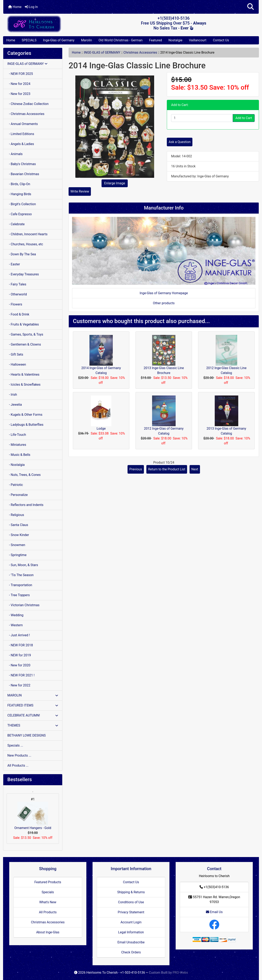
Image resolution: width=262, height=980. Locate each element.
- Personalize (18, 495)
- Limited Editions (21, 134)
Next (195, 469)
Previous (136, 469)
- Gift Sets (15, 354)
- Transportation (20, 585)
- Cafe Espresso (20, 214)
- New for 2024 (19, 84)
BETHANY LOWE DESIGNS (27, 735)
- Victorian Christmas (23, 605)
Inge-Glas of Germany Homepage (164, 293)
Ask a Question (180, 142)
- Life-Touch (17, 435)
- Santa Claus (18, 525)
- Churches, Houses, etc (25, 244)
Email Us (214, 912)
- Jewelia (15, 405)
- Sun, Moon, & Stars (23, 565)
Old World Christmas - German (120, 40)
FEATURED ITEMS (33, 705)
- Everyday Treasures (23, 274)
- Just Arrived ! (19, 635)
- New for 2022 (19, 685)
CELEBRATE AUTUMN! (33, 715)
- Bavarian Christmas (23, 174)
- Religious (16, 515)
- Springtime (17, 555)
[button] (251, 7)
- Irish (12, 395)
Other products (164, 303)
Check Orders (131, 952)
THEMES (33, 725)
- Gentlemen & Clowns (24, 344)
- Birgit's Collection (22, 204)
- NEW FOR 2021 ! (21, 675)
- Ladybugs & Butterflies (25, 425)
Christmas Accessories (140, 52)
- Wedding (15, 615)
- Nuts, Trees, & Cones (24, 475)
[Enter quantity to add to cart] (202, 118)
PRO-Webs (180, 973)
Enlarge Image (115, 183)
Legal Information (131, 932)
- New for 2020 (19, 665)
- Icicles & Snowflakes (24, 385)
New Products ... (19, 755)
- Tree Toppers (19, 595)
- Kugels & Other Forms (25, 415)
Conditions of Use (131, 902)
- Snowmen (16, 545)
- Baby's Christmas (22, 164)
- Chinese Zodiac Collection (28, 104)
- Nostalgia (16, 465)
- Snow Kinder (18, 535)
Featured (155, 40)
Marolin (87, 40)
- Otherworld (17, 294)
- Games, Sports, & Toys (25, 334)
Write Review (80, 191)
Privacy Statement (131, 912)
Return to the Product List (167, 469)
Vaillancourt (198, 40)
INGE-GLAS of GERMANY (102, 52)
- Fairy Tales (17, 284)
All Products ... (18, 765)
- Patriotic (15, 485)
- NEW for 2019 (19, 655)
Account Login (131, 922)
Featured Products (48, 882)
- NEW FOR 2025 (20, 74)
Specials (48, 892)
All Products (48, 912)
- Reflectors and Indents (25, 505)
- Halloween (17, 364)
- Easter (14, 264)
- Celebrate (16, 224)
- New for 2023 (19, 94)
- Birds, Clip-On (19, 184)
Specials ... (15, 745)
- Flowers (15, 304)
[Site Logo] (46, 24)
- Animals (15, 154)
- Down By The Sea (22, 254)
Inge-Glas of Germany (59, 40)
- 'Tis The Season (20, 575)
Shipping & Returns (131, 892)
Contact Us (221, 40)
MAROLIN (33, 695)
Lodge (101, 429)
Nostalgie (175, 40)
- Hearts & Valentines (23, 375)
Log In (31, 7)
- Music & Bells (19, 455)
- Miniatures (17, 445)
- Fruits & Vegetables (23, 324)
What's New (48, 902)
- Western (15, 625)
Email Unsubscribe (131, 942)
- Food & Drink (18, 314)
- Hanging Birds (19, 194)
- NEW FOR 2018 (20, 645)
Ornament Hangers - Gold (33, 816)
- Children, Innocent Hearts (27, 234)
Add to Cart (244, 118)
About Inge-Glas (48, 932)
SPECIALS (29, 40)
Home (15, 7)
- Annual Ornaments (23, 124)
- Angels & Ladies (21, 144)
